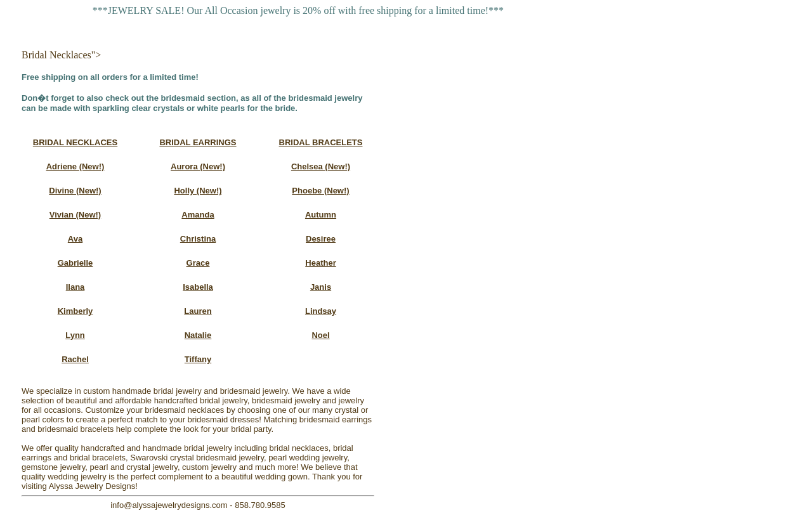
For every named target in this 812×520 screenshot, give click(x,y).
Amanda (198, 215)
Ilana (75, 287)
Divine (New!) (75, 191)
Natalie (198, 335)
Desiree (321, 239)
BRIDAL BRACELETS (321, 142)
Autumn (321, 215)
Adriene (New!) (75, 166)
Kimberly (75, 311)
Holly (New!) (198, 191)
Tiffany (198, 359)
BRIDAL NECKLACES (75, 142)
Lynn (75, 335)
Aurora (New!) (198, 166)
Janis (321, 287)
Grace (198, 263)
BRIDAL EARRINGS (198, 142)
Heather (320, 263)
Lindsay (321, 311)
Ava (75, 239)
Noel (320, 335)
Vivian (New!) (75, 215)
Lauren (198, 311)
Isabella (198, 287)
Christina (198, 239)
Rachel (75, 359)
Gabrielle (75, 263)
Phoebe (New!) (320, 191)
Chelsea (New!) (321, 166)
